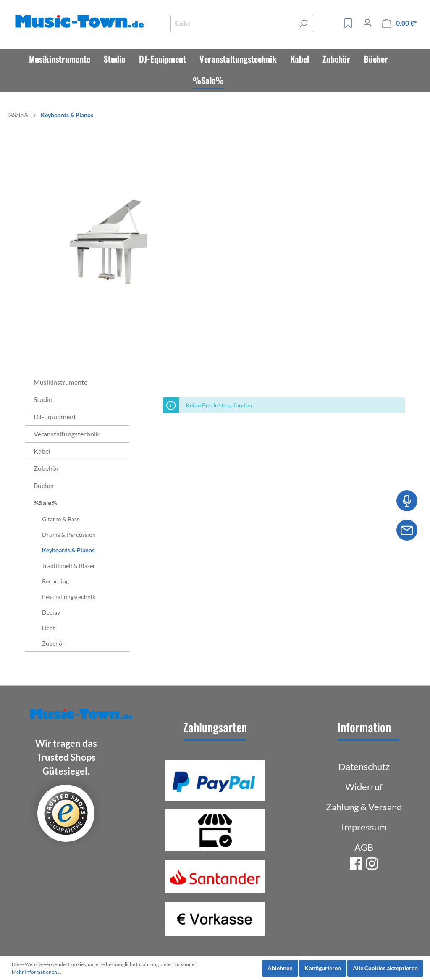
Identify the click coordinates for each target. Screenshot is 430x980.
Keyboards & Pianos (68, 550)
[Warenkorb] (399, 23)
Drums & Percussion (69, 535)
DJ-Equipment (55, 416)
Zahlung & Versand (364, 807)
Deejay (51, 612)
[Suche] (232, 23)
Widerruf (364, 787)
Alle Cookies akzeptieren (385, 968)
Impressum (364, 827)
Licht (49, 628)
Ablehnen (280, 968)
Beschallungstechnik (69, 597)
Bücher (44, 485)
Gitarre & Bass (61, 519)
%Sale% (45, 503)
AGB (364, 847)
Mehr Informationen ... (37, 972)
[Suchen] (303, 23)
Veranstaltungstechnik (66, 434)
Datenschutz (364, 766)
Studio (43, 399)
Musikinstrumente (60, 382)
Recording (55, 581)
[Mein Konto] (367, 23)
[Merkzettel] (348, 23)
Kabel (42, 451)
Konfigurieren (323, 968)
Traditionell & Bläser (69, 566)
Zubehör (46, 468)
